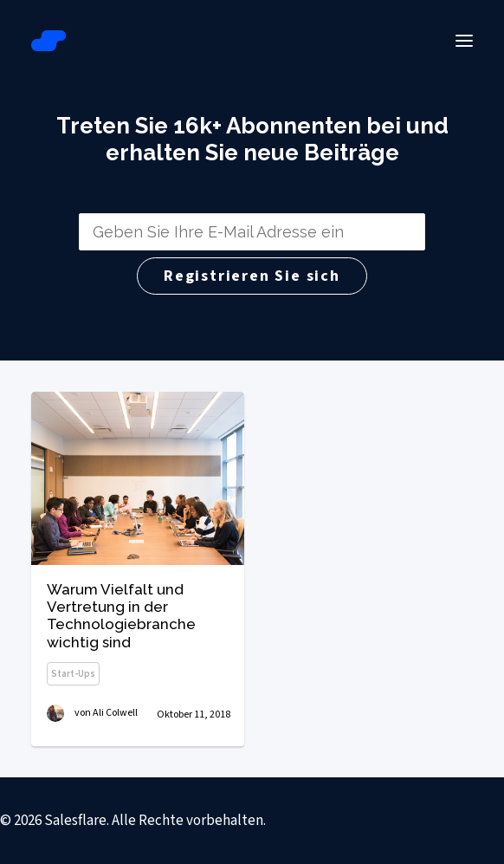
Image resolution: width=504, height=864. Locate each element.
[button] (464, 41)
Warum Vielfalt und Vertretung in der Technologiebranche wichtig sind (121, 616)
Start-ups (73, 674)
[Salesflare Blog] (48, 41)
